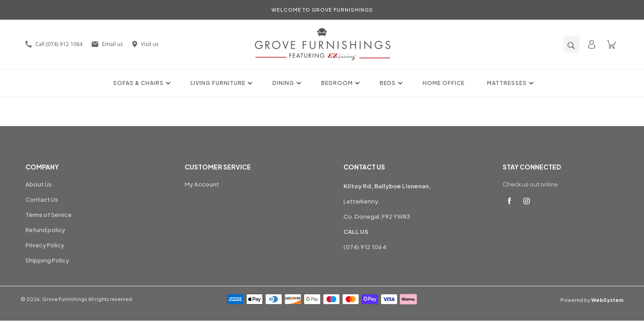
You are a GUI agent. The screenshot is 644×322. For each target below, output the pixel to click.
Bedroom (339, 83)
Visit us (145, 44)
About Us (39, 184)
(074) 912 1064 (365, 247)
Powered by (592, 300)
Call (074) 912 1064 (54, 44)
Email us (107, 44)
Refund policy (45, 230)
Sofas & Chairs (141, 83)
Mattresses (509, 83)
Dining (286, 83)
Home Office (444, 83)
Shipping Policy (47, 260)
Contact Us (42, 199)
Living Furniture (220, 83)
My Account (202, 184)
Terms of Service (49, 215)
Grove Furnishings (65, 299)
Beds (390, 83)
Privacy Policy (45, 245)
